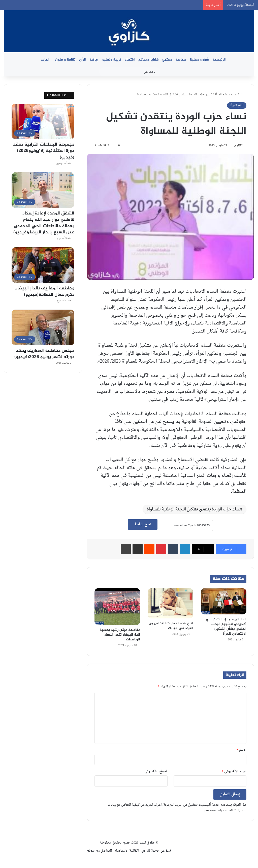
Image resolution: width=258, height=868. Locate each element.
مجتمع (167, 60)
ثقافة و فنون (65, 60)
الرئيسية (219, 60)
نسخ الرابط (143, 524)
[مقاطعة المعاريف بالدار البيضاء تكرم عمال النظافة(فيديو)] (43, 265)
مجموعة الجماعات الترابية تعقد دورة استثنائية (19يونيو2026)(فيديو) (44, 151)
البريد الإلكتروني (234, 771)
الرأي (83, 60)
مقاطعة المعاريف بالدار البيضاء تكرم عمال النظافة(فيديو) (45, 292)
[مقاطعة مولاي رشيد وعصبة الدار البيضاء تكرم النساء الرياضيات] (117, 607)
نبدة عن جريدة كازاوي (156, 851)
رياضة (94, 60)
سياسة (181, 60)
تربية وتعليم (111, 60)
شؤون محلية (199, 60)
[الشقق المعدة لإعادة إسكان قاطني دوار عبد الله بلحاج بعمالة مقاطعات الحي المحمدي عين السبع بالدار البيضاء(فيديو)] (43, 190)
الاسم (242, 750)
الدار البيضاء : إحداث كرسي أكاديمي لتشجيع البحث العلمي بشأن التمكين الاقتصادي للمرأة (226, 627)
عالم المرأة (221, 94)
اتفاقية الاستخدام (127, 851)
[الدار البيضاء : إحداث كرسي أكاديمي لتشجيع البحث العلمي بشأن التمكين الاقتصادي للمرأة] (224, 601)
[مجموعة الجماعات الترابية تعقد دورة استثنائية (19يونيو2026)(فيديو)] (43, 121)
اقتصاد (130, 60)
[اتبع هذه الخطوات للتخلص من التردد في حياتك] (170, 603)
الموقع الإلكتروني (156, 771)
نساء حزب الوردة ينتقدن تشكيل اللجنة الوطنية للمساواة (193, 509)
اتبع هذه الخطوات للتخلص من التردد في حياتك (171, 626)
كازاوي (238, 146)
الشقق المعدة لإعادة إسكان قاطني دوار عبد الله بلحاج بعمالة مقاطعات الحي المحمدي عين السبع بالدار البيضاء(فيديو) (44, 223)
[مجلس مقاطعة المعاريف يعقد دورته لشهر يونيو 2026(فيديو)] (43, 327)
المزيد (45, 60)
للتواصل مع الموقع (100, 851)
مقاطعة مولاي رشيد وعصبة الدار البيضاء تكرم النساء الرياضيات (120, 635)
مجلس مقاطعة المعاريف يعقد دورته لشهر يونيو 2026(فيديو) (44, 354)
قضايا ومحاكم (149, 60)
